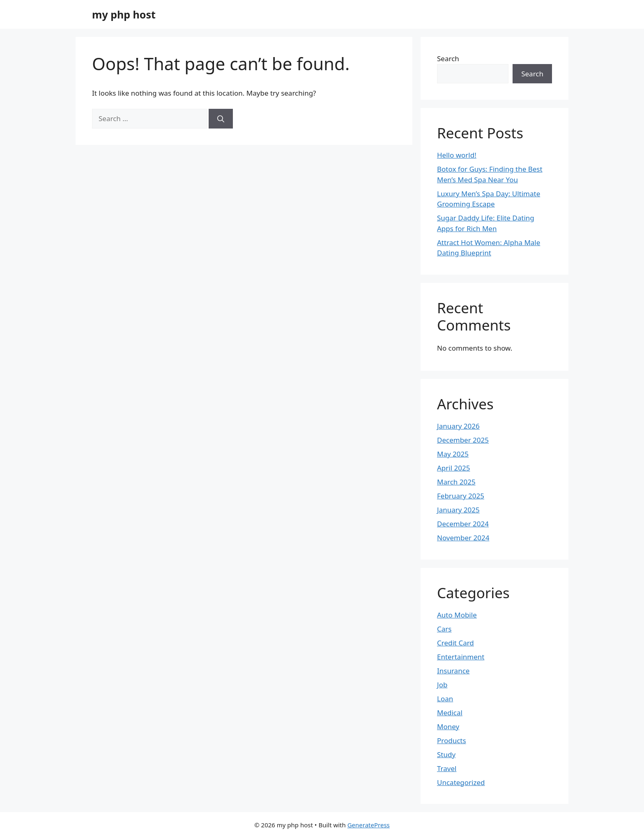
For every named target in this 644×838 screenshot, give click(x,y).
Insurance (453, 671)
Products (452, 740)
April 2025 (453, 468)
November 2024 (463, 538)
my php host (124, 14)
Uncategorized (461, 782)
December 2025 (463, 440)
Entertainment (461, 657)
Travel (447, 768)
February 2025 (461, 496)
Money (448, 727)
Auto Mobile (457, 615)
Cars (444, 629)
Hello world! (457, 155)
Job (442, 685)
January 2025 (458, 510)
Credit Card (455, 643)
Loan (445, 699)
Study (446, 754)
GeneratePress (369, 825)
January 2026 (458, 426)
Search (448, 59)
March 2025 (456, 482)
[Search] (221, 119)
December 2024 (463, 524)
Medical (450, 713)
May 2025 (453, 454)
